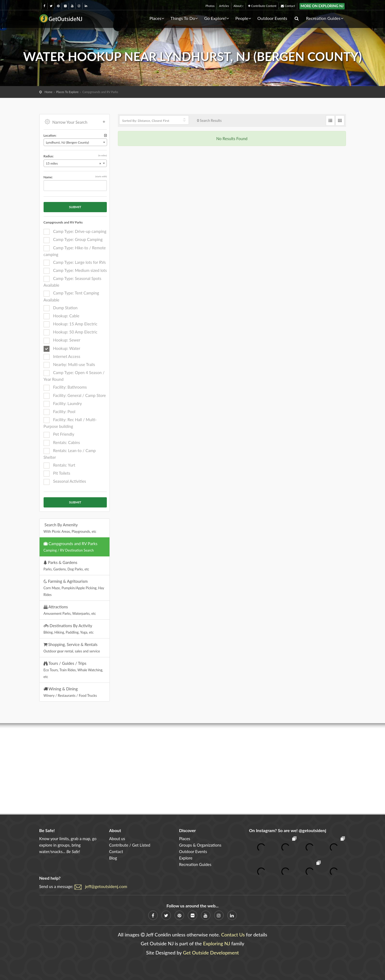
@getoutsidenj (312, 830)
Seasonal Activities (65, 482)
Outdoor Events (272, 18)
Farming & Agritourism (74, 588)
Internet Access (62, 357)
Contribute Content (262, 6)
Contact (288, 6)
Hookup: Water (62, 349)
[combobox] (75, 142)
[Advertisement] (193, 769)
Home (49, 92)
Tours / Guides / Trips (73, 670)
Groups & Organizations (200, 845)
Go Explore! (217, 18)
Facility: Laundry (63, 404)
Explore (186, 858)
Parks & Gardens (66, 566)
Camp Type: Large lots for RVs (75, 263)
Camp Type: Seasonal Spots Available (73, 282)
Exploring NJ (217, 943)
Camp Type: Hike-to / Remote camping (75, 251)
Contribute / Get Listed (130, 845)
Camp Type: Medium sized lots (75, 271)
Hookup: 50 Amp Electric (70, 332)
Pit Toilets (57, 474)
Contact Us (233, 935)
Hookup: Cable (61, 316)
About (239, 6)
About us (117, 839)
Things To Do (184, 18)
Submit (75, 207)
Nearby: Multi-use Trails (69, 365)
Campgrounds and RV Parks (70, 547)
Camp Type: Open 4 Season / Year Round (74, 376)
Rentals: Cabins (62, 443)
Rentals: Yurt (59, 466)
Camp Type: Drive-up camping (75, 232)
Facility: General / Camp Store (75, 396)
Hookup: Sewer (62, 340)
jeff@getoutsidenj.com (106, 886)
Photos (210, 6)
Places (157, 18)
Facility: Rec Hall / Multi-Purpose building (70, 423)
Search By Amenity (70, 528)
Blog (113, 858)
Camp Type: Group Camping (73, 240)
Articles (224, 6)
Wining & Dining (70, 692)
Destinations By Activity (69, 629)
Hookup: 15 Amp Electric (70, 324)
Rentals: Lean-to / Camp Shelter (70, 454)
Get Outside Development (211, 953)
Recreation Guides (325, 18)
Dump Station (61, 308)
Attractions (70, 610)
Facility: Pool (59, 412)
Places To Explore (67, 92)
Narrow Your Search (75, 122)
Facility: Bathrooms (65, 388)
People (243, 18)
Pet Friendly (59, 435)
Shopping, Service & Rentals (72, 648)
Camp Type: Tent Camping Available (71, 296)
